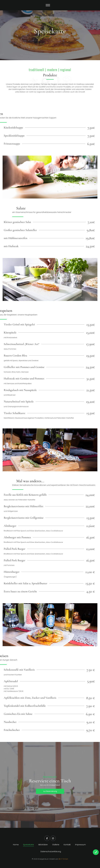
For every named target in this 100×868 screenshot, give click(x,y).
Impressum (80, 845)
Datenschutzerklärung (51, 851)
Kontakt (67, 845)
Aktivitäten (43, 845)
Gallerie (56, 845)
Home (16, 845)
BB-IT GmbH (63, 859)
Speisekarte (28, 845)
